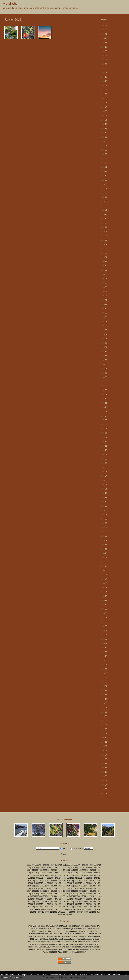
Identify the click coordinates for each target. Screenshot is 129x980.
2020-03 (104, 296)
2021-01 (104, 257)
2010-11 (104, 742)
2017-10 (104, 407)
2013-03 (104, 635)
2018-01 (104, 395)
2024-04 (104, 107)
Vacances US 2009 (72, 950)
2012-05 (104, 673)
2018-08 (104, 364)
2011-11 (104, 695)
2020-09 (104, 270)
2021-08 (104, 227)
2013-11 (104, 600)
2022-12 (104, 171)
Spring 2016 (83, 944)
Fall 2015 (60, 934)
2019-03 (104, 339)
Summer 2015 (44, 947)
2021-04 (104, 244)
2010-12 (104, 738)
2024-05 (104, 103)
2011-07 (104, 708)
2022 (69, 926)
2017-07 (104, 416)
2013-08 (104, 613)
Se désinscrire (77, 848)
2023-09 (104, 137)
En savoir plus (16, 977)
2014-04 (104, 579)
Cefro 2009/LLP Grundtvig (62, 929)
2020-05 (104, 287)
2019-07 (104, 322)
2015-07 (104, 515)
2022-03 (104, 201)
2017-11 (104, 403)
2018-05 (104, 377)
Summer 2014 (33, 947)
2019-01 (104, 347)
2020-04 (104, 291)
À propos (65, 854)
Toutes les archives (65, 915)
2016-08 (104, 459)
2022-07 (104, 189)
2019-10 (104, 309)
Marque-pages (48, 936)
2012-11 (104, 652)
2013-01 (104, 643)
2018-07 (104, 369)
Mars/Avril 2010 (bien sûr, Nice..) (66, 936)
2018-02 (104, 390)
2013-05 (104, 626)
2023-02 (104, 163)
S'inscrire (65, 848)
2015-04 (104, 527)
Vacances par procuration (54, 950)
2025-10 (104, 47)
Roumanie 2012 (73, 942)
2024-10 (104, 81)
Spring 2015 (73, 944)
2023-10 (104, 133)
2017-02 (104, 433)
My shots (10, 3)
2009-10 (104, 772)
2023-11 (104, 128)
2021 (65, 926)
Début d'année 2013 (86, 931)
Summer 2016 (56, 947)
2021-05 (104, 240)
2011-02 (104, 729)
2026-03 (104, 26)
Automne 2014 (95, 926)
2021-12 (104, 214)
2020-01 (104, 300)
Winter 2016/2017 (79, 952)
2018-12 (104, 352)
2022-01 (104, 210)
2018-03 (104, 386)
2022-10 (104, 176)
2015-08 (104, 510)
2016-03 (104, 480)
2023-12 (104, 124)
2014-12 (104, 545)
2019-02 (104, 343)
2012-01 (104, 686)
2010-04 (104, 755)
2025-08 (104, 51)
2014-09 (104, 557)
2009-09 (104, 776)
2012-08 (104, 660)
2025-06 (104, 56)
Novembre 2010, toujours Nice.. (40, 942)
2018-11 (104, 356)
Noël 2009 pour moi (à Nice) (88, 939)
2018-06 (104, 373)
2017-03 (104, 429)
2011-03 (104, 725)
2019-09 (104, 313)
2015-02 (104, 536)
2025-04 (104, 64)
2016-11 (104, 446)
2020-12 (104, 261)
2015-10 (104, 502)
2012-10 (104, 656)
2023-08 (104, 141)
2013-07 (104, 618)
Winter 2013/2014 (93, 950)
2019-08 (104, 317)
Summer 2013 (93, 944)
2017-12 (104, 399)
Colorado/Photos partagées (68, 931)
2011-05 (104, 716)
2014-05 (104, 575)
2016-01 (104, 489)
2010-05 (104, 751)
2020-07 (104, 279)
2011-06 (104, 712)
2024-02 (104, 116)
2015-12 (104, 493)
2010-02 (104, 759)
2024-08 (104, 90)
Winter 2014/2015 (50, 952)
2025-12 (104, 38)
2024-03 (104, 111)
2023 (74, 926)
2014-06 (104, 570)
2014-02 (104, 587)
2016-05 (104, 472)
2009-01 (104, 794)
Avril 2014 (33, 929)
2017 (48, 926)
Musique (58, 939)
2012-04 (104, 678)
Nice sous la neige (69, 939)
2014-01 (104, 592)
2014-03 (104, 583)
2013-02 (104, 639)
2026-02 (104, 30)
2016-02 (104, 485)
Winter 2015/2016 (64, 952)
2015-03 (104, 532)
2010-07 (104, 746)
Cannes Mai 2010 (44, 929)
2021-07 (104, 231)
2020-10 (104, 266)
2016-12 (104, 442)
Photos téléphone (59, 942)
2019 (56, 926)
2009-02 (104, 789)
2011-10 (104, 699)
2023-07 (104, 146)
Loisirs (39, 936)
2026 (87, 926)
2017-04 (104, 425)
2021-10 (104, 219)
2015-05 (104, 523)
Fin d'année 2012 (78, 934)
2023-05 (104, 154)
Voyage (83, 950)
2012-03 (104, 682)
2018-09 (104, 360)
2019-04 (104, 334)
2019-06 (104, 326)
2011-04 (104, 721)
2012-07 (104, 665)
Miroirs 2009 (84, 936)
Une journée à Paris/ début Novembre (76, 947)
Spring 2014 (63, 944)
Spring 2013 (53, 944)
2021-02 (104, 253)
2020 (61, 926)
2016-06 (104, 467)
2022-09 (104, 180)
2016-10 (104, 450)
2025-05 (104, 60)
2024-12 (104, 77)
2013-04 (104, 630)
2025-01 (104, 73)
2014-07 (104, 566)
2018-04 (104, 382)
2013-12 (104, 596)
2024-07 (104, 94)
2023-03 (104, 158)
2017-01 (104, 437)
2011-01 (104, 733)
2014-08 (104, 562)
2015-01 (104, 540)
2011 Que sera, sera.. (37, 926)
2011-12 (104, 691)
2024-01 (104, 120)
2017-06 (104, 420)
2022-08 (104, 184)
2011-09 (104, 703)
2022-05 (104, 197)
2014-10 (104, 553)
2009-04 (104, 785)
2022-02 (104, 206)
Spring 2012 (44, 944)
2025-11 (104, 43)
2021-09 (104, 223)
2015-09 (104, 506)
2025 (82, 926)
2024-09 (104, 86)
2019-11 (104, 304)
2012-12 (104, 648)
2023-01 (104, 167)
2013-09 (104, 609)
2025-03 (104, 68)
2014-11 (104, 549)
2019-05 (104, 330)
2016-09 (104, 455)
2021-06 (104, 236)
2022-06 (104, 193)
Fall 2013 (52, 934)
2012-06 (104, 669)
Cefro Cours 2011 (79, 929)
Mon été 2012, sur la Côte (45, 939)
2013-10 (104, 605)
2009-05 (104, 781)
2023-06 (104, 150)
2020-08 (104, 274)
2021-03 (104, 249)
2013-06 (104, 622)
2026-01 (104, 34)
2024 (78, 926)
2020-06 (104, 283)
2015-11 (104, 497)
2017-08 (104, 412)
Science (82, 942)
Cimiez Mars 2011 (50, 931)
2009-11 (104, 768)
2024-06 (104, 98)
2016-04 (104, 476)
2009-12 (104, 763)
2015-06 (104, 519)
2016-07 (104, 463)
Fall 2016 (68, 934)
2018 (52, 926)
